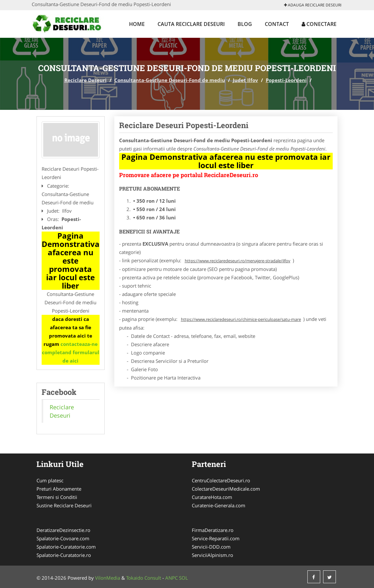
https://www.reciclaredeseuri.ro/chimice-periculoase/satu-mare (241, 319)
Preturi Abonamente (59, 489)
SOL (183, 578)
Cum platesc (50, 480)
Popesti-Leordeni (286, 80)
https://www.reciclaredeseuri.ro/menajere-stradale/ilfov (238, 261)
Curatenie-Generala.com (219, 505)
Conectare (319, 24)
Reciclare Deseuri (85, 80)
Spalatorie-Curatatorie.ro (64, 555)
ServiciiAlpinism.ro (212, 555)
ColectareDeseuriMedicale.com (226, 489)
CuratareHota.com (212, 497)
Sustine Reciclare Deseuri (64, 505)
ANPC (171, 578)
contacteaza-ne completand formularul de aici (71, 352)
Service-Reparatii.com (216, 538)
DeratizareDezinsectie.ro (63, 530)
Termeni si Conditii (57, 497)
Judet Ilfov (245, 80)
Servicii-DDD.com (211, 547)
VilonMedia (108, 578)
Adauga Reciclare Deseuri (313, 5)
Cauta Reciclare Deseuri (191, 24)
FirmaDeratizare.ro (213, 530)
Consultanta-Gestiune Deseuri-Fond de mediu (170, 80)
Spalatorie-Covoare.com (63, 538)
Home (137, 24)
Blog (245, 24)
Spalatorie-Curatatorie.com (66, 547)
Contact (277, 24)
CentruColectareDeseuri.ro (221, 480)
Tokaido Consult (144, 578)
